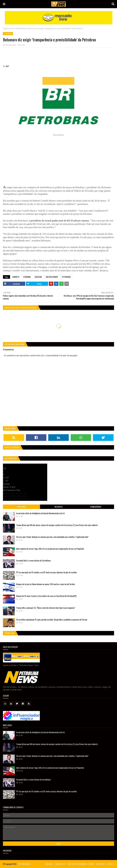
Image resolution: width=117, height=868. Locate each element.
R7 (8, 66)
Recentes (59, 507)
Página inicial (8, 29)
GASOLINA (38, 277)
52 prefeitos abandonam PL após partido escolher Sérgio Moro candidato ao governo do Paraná (52, 620)
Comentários (96, 507)
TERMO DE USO (60, 864)
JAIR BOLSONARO (52, 277)
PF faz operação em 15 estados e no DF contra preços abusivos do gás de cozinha (46, 572)
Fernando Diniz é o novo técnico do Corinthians (33, 561)
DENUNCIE (49, 864)
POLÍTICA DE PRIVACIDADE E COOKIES (81, 864)
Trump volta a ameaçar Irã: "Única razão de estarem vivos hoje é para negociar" (46, 608)
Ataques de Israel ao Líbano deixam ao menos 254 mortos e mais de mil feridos (46, 584)
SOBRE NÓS (101, 864)
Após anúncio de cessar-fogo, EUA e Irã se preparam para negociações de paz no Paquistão (50, 549)
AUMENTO (16, 277)
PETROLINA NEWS (24, 864)
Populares (21, 507)
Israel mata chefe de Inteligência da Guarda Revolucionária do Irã (40, 513)
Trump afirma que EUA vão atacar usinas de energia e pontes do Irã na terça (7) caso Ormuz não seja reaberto (57, 525)
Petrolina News (11, 45)
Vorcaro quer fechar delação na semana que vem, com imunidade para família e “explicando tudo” (52, 537)
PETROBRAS (20, 29)
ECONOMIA (27, 277)
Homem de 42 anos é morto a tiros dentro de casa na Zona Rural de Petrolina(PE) (46, 596)
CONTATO (111, 864)
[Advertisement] (57, 57)
